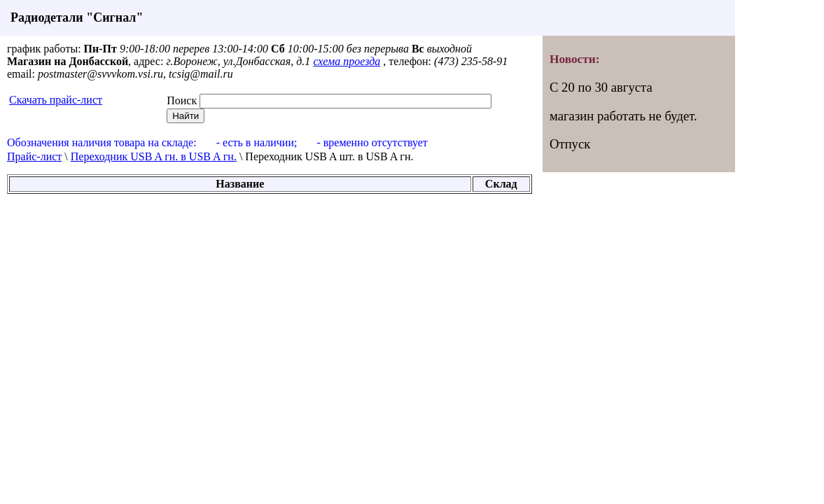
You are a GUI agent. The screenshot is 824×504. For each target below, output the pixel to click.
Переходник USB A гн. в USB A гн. (154, 156)
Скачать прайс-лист (56, 100)
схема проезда (347, 61)
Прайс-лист (34, 156)
